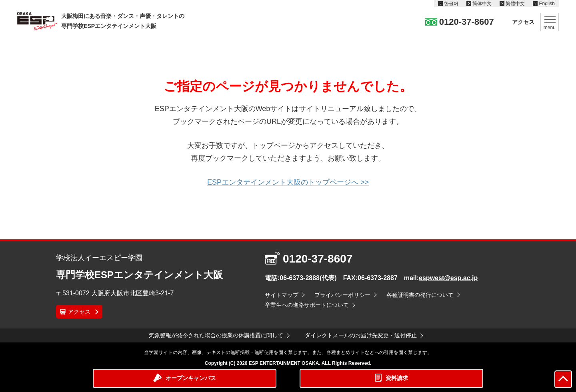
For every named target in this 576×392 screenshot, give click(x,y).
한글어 (451, 4)
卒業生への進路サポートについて (307, 305)
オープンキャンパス (191, 378)
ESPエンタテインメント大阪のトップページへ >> (288, 182)
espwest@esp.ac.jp (448, 278)
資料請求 (397, 378)
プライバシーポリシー (342, 295)
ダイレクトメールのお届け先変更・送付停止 (361, 335)
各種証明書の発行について (420, 295)
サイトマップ (282, 295)
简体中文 (482, 4)
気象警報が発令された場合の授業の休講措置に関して (216, 335)
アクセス (523, 22)
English (547, 4)
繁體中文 (515, 4)
